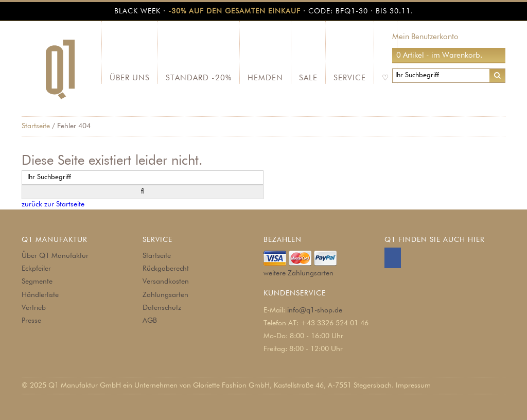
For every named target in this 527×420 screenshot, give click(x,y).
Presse (31, 321)
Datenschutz (162, 308)
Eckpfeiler (36, 269)
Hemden (265, 78)
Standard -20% (199, 78)
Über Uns (130, 78)
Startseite (36, 126)
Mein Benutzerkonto (425, 37)
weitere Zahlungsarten (298, 273)
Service (350, 78)
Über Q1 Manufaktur (55, 256)
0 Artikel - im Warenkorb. (439, 55)
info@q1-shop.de (315, 310)
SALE (308, 78)
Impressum (413, 386)
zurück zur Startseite (53, 204)
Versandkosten (166, 282)
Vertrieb (34, 308)
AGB (150, 321)
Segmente (37, 282)
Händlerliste (40, 295)
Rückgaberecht (166, 269)
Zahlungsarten (165, 295)
